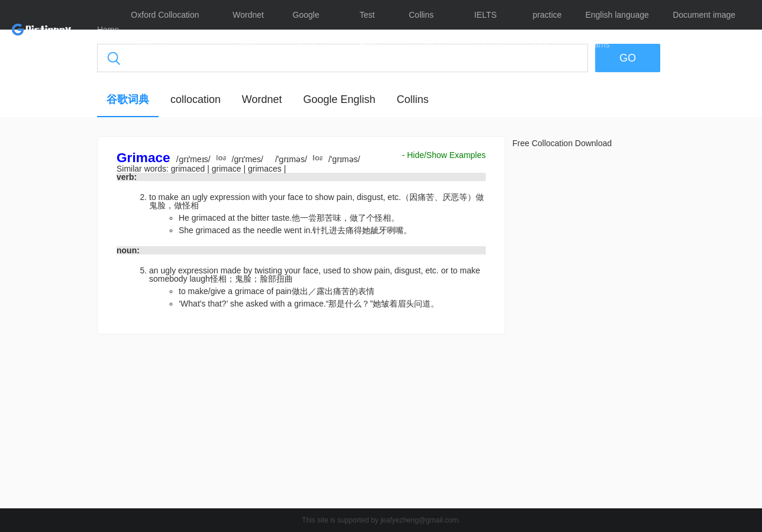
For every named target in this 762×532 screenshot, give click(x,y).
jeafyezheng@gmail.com (419, 520)
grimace (228, 169)
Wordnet (262, 99)
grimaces (266, 169)
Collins (412, 99)
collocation (196, 99)
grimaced (189, 169)
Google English (339, 99)
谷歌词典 (128, 99)
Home (108, 30)
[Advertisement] (301, 424)
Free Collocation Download (562, 143)
